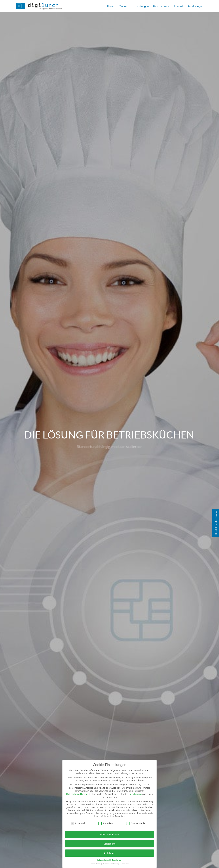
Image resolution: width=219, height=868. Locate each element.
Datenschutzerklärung (77, 794)
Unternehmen (161, 6)
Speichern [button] (110, 844)
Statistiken (105, 823)
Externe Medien (136, 823)
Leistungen (142, 6)
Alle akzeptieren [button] (109, 834)
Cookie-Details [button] (95, 864)
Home (111, 6)
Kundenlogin (195, 6)
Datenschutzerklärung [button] (111, 864)
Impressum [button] (125, 864)
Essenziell (78, 823)
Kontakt (179, 6)
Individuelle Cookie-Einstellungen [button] (110, 860)
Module (123, 6)
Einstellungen (135, 794)
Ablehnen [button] (109, 853)
